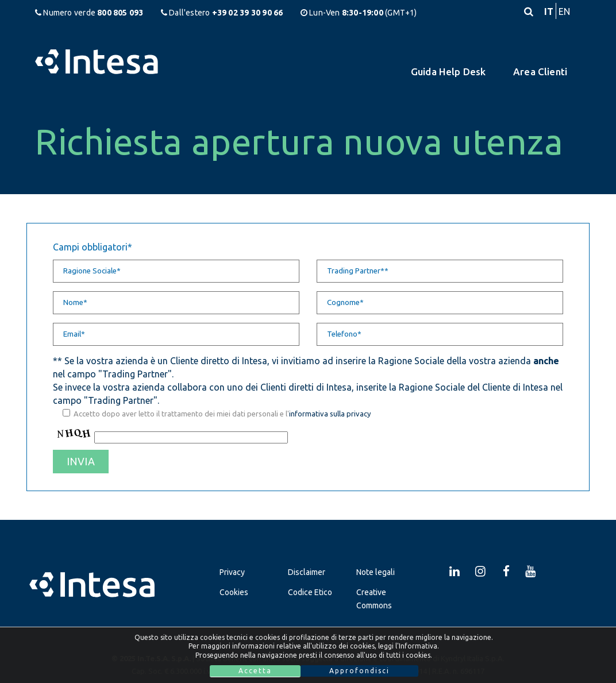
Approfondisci (359, 671)
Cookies (234, 592)
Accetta (255, 671)
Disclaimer (307, 572)
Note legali (376, 572)
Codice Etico (310, 592)
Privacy (232, 572)
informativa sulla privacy (330, 414)
